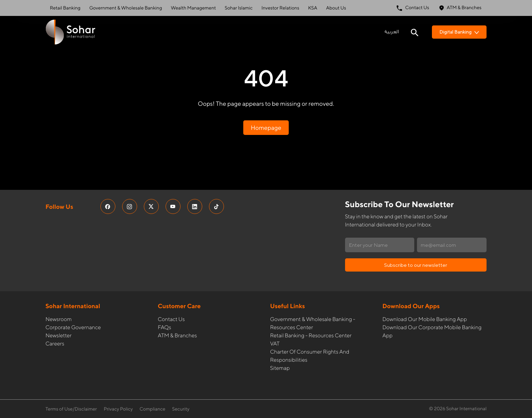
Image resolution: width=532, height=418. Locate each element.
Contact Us (413, 8)
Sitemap (280, 368)
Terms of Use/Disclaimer (71, 409)
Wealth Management (194, 8)
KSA (313, 8)
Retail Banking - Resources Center (311, 335)
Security (181, 409)
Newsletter (59, 335)
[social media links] (108, 206)
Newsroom (59, 319)
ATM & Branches (460, 8)
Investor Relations (280, 8)
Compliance (152, 409)
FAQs (164, 327)
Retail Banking (65, 8)
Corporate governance (73, 327)
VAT (275, 344)
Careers (55, 344)
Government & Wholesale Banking (126, 8)
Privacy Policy (118, 409)
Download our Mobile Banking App (425, 319)
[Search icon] (415, 32)
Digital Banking (459, 32)
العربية (392, 32)
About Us (336, 8)
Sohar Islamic (239, 8)
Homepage (266, 128)
